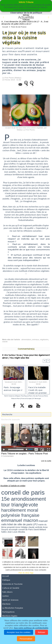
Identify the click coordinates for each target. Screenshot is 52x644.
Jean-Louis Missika (16, 532)
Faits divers (7, 592)
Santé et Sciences (10, 600)
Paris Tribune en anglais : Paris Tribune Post (24, 454)
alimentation (26, 340)
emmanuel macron (20, 520)
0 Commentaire (7, 456)
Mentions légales (10, 616)
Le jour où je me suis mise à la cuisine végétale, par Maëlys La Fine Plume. (26, 129)
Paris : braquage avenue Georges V (13, 389)
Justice (5, 596)
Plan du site (23, 573)
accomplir (13, 529)
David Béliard (40, 529)
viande (5, 342)
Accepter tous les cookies (19, 632)
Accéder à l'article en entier (13, 486)
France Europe (26, 398)
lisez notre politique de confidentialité (31, 628)
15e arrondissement (24, 499)
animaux (36, 340)
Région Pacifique (22, 396)
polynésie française (20, 515)
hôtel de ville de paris (20, 524)
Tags (32, 573)
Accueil (5, 27)
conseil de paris (23, 492)
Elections (6, 604)
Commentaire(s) (26, 349)
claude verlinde (35, 527)
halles (4, 532)
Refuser (42, 632)
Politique (6, 580)
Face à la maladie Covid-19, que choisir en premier (38, 390)
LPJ (35, 524)
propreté (11, 527)
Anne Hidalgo (21, 527)
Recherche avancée (10, 420)
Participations (8, 612)
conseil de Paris (26, 529)
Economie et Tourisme (12, 584)
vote (33, 505)
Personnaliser (26, 639)
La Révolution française (13, 608)
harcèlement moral (20, 510)
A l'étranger (37, 398)
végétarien (44, 340)
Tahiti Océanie (9, 396)
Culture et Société (11, 588)
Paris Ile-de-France (19, 27)
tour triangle (15, 505)
